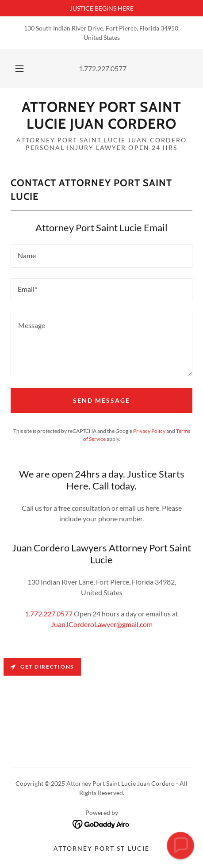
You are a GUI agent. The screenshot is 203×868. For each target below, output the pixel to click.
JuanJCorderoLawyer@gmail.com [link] (102, 624)
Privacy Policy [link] (149, 431)
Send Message (101, 400)
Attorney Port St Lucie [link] (101, 848)
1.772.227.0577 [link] (103, 68)
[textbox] (101, 256)
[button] (19, 69)
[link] (101, 116)
